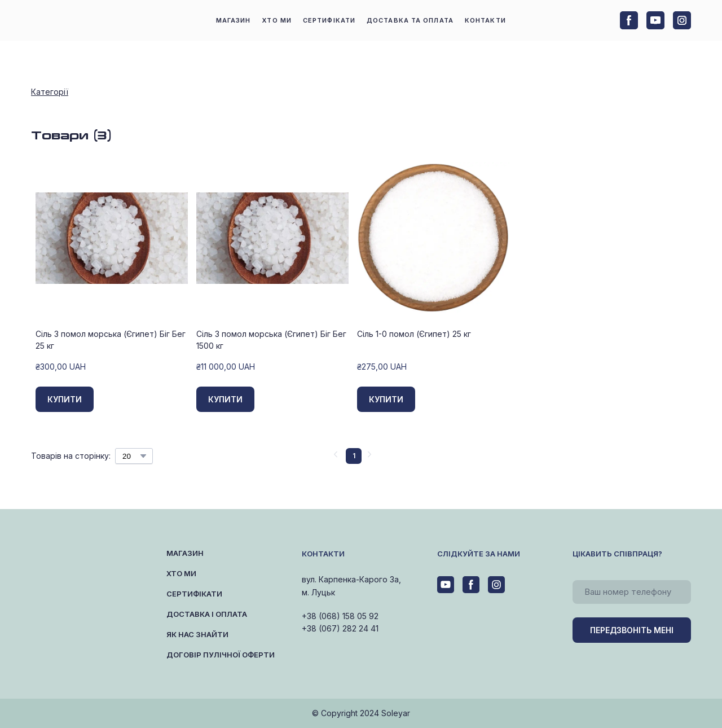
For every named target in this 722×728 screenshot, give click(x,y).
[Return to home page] (78, 21)
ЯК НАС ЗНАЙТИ (197, 634)
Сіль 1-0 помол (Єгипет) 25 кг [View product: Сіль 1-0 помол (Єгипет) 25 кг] (414, 334)
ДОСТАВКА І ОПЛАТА (207, 614)
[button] (629, 20)
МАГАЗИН (234, 20)
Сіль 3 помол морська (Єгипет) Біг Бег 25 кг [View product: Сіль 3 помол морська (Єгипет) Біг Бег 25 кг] (111, 340)
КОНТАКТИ (485, 20)
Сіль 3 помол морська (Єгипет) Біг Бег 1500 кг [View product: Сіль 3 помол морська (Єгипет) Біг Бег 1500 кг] (271, 340)
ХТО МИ (277, 20)
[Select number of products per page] (134, 456)
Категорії (50, 92)
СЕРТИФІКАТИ (329, 20)
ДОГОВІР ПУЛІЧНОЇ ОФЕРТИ (221, 655)
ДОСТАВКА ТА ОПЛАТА (410, 20)
